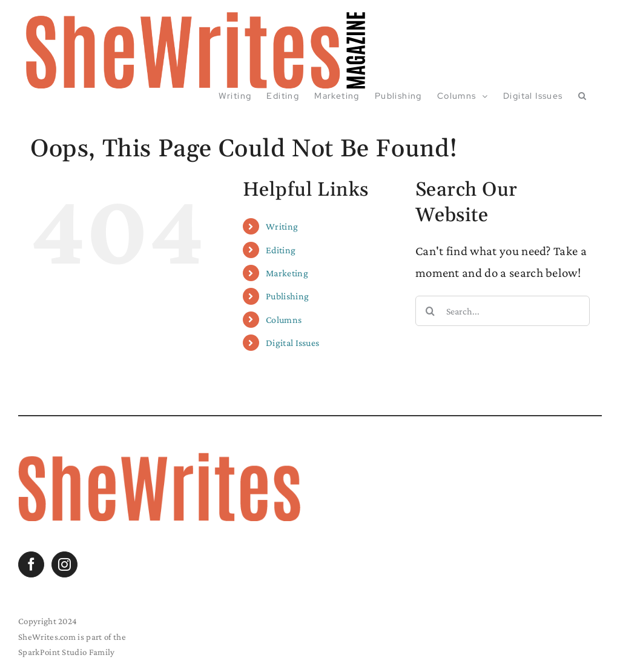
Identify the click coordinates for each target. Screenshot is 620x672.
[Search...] (503, 311)
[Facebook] (31, 564)
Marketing (287, 273)
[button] (582, 96)
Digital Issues (292, 343)
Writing (282, 226)
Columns (284, 320)
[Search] (430, 311)
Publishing (287, 296)
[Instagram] (64, 564)
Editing (281, 250)
